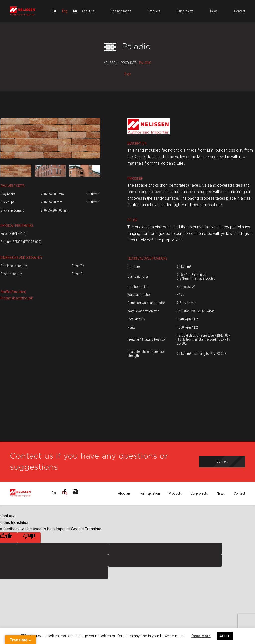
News (221, 493)
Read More (201, 636)
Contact (239, 493)
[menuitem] (54, 11)
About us (124, 493)
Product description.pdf (17, 298)
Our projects (199, 493)
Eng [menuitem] (65, 11)
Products (175, 493)
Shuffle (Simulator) (13, 292)
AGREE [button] (225, 636)
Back (128, 74)
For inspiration (150, 493)
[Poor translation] (29, 538)
